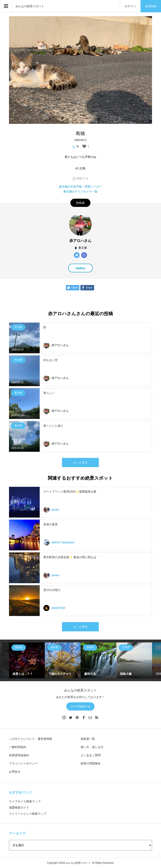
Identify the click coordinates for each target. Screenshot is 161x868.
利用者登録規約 (19, 755)
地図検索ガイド (19, 808)
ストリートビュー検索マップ (28, 814)
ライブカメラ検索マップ (25, 801)
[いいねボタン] (84, 146)
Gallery (80, 268)
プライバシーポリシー (23, 763)
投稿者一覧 (88, 739)
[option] (27, 660)
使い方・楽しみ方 (92, 747)
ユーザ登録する (80, 706)
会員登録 (151, 6)
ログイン (130, 6)
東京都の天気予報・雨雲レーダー (80, 187)
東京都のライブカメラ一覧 (80, 192)
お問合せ (15, 772)
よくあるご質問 (91, 755)
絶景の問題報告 (91, 763)
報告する (83, 178)
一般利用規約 (18, 747)
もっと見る (80, 462)
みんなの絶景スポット (30, 6)
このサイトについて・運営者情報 (30, 739)
